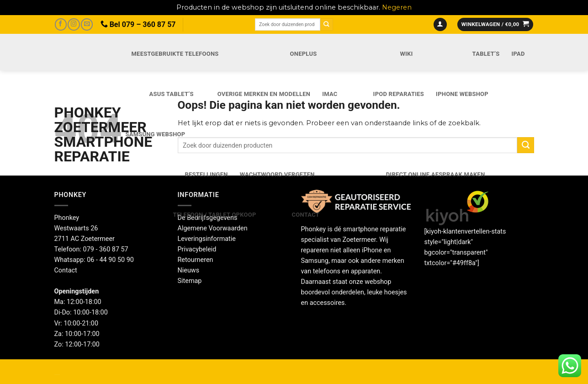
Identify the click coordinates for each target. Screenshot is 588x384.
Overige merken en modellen (264, 94)
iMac (330, 94)
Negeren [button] (397, 7)
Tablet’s (486, 54)
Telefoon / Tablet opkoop (215, 215)
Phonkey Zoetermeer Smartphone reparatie (80, 134)
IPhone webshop (462, 94)
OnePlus (304, 54)
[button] (440, 25)
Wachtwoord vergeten (277, 174)
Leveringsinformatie (207, 239)
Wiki (406, 54)
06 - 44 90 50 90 (110, 260)
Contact (306, 215)
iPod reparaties (399, 94)
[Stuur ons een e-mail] (87, 24)
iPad (518, 54)
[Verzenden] (327, 24)
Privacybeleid (197, 249)
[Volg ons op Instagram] (74, 24)
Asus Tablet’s (172, 94)
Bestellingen (207, 174)
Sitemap (190, 281)
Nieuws (189, 270)
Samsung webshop (156, 134)
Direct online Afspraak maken (436, 174)
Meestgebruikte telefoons (175, 54)
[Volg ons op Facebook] (61, 24)
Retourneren (196, 260)
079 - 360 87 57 (106, 249)
